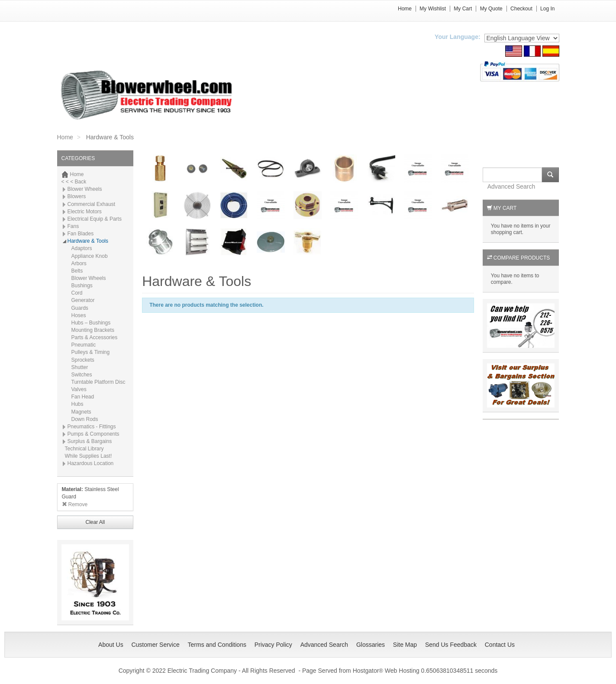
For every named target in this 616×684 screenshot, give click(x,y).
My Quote (491, 9)
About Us (111, 645)
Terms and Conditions (217, 645)
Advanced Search (511, 186)
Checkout (521, 9)
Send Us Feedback (451, 645)
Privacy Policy (273, 645)
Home (405, 9)
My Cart (463, 9)
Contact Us (500, 645)
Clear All (95, 522)
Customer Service (155, 645)
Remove (75, 504)
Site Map (405, 645)
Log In (547, 9)
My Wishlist (433, 9)
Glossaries (371, 645)
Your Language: (458, 37)
